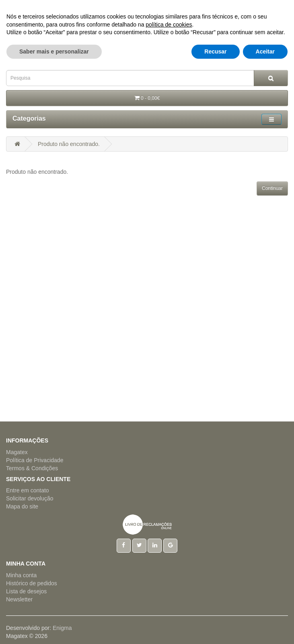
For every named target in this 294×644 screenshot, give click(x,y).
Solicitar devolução (30, 498)
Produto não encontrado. (69, 144)
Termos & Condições (32, 468)
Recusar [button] (215, 628)
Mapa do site (22, 506)
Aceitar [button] (265, 628)
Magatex (17, 452)
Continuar (272, 188)
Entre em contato (28, 490)
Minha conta (21, 575)
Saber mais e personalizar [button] (54, 628)
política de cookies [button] (169, 601)
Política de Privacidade (35, 460)
